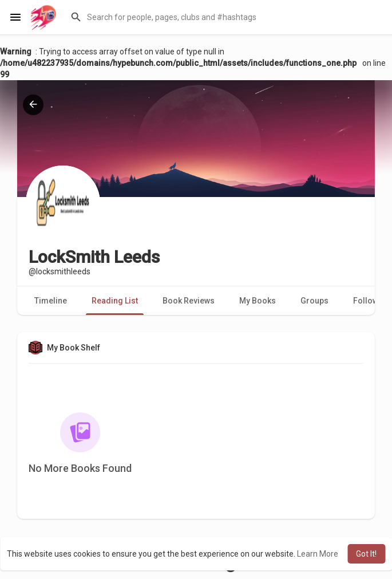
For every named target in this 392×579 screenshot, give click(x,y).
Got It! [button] (366, 554)
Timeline (51, 301)
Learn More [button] (318, 554)
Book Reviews (189, 301)
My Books (258, 301)
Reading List (115, 301)
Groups (314, 301)
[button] (224, 17)
